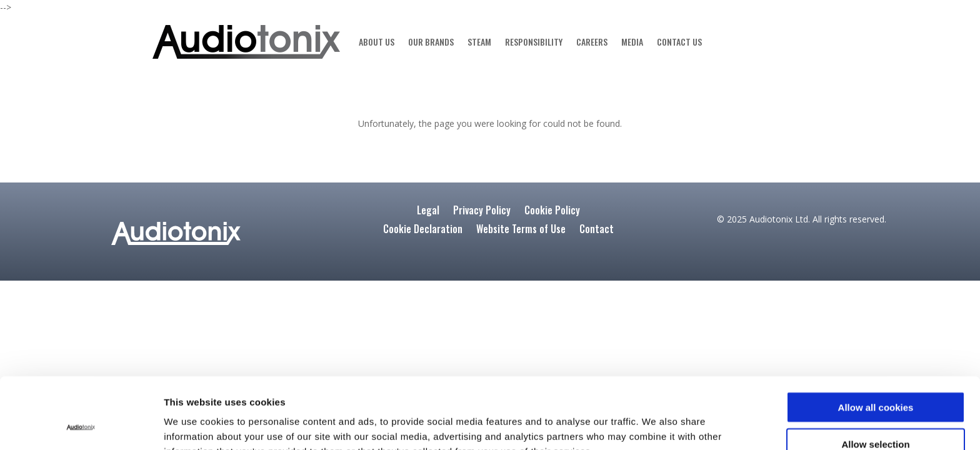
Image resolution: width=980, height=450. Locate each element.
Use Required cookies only (876, 413)
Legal (428, 212)
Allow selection (875, 377)
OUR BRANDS (431, 42)
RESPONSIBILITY (534, 42)
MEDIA (632, 42)
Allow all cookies (876, 340)
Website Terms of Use (521, 230)
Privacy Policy (482, 212)
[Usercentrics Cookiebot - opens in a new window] (81, 426)
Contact (597, 230)
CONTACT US (679, 42)
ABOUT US (377, 42)
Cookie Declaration (423, 230)
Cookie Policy (552, 212)
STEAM (479, 42)
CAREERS (592, 42)
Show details (666, 425)
